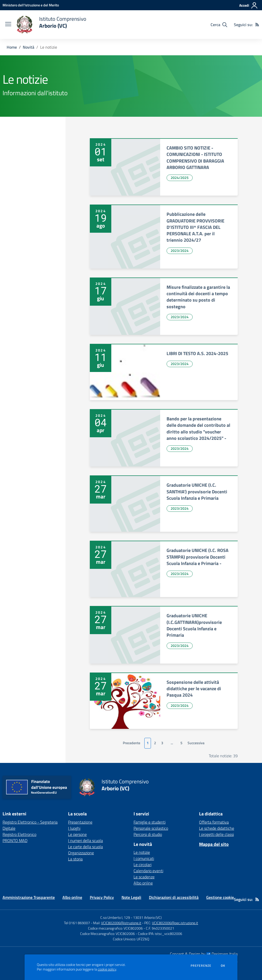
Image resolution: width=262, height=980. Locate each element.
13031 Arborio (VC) (147, 917)
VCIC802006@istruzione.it (121, 923)
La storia (75, 859)
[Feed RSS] (257, 25)
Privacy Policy (102, 897)
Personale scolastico (151, 828)
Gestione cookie (220, 897)
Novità (29, 47)
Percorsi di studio (148, 834)
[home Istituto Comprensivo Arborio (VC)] (51, 25)
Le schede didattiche (217, 828)
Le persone (77, 834)
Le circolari (143, 865)
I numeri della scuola (85, 840)
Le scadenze (144, 877)
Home (12, 47)
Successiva (196, 743)
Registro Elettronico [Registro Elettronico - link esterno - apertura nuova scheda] (19, 834)
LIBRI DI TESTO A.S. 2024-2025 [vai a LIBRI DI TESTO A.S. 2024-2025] (197, 353)
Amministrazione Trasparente (29, 897)
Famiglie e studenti (150, 822)
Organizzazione (81, 853)
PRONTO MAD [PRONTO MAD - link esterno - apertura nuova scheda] (15, 840)
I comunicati (144, 858)
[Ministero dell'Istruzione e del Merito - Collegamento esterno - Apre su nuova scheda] (31, 5)
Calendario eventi (148, 871)
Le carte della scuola (85, 847)
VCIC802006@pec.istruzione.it (175, 923)
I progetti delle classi (216, 834)
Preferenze (201, 966)
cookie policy (107, 969)
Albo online (143, 883)
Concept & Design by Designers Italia (204, 954)
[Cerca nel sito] (219, 25)
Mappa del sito (214, 844)
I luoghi (74, 828)
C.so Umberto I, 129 (115, 917)
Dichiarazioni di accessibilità (174, 897)
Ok (223, 966)
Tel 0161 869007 (77, 923)
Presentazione (80, 822)
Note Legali (131, 897)
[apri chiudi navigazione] (8, 25)
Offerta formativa (214, 822)
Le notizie (142, 852)
